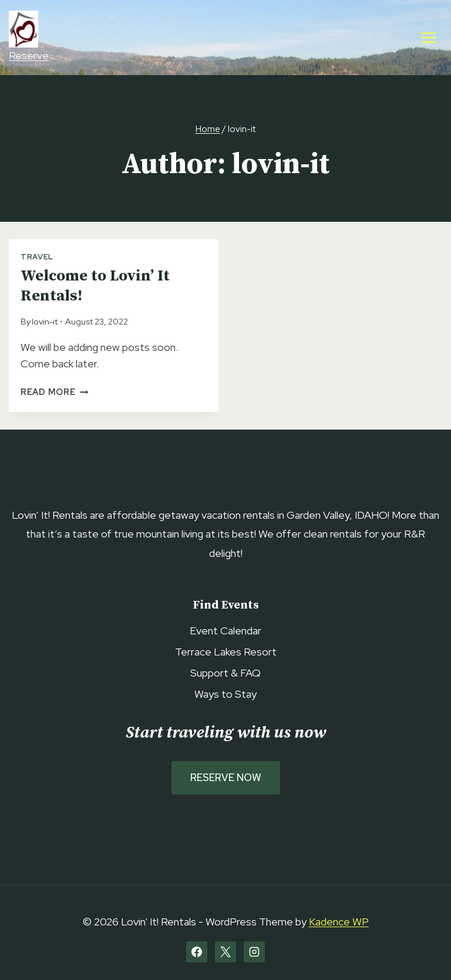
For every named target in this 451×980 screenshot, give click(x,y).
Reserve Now (226, 778)
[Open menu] (428, 37)
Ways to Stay (225, 694)
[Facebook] (197, 952)
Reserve (29, 36)
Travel (37, 257)
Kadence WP (339, 922)
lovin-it (45, 321)
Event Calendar (225, 631)
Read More (54, 392)
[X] (225, 952)
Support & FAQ (225, 673)
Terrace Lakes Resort (226, 652)
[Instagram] (254, 952)
